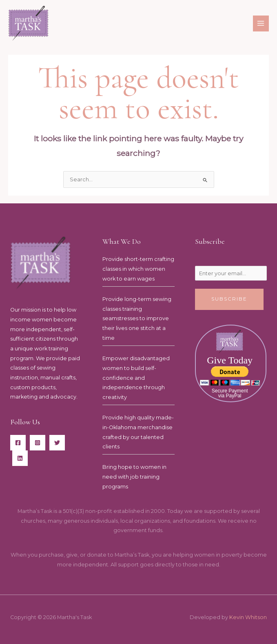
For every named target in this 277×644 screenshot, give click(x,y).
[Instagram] (38, 443)
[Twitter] (57, 443)
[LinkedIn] (20, 458)
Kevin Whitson (248, 617)
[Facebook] (18, 443)
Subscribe (229, 299)
